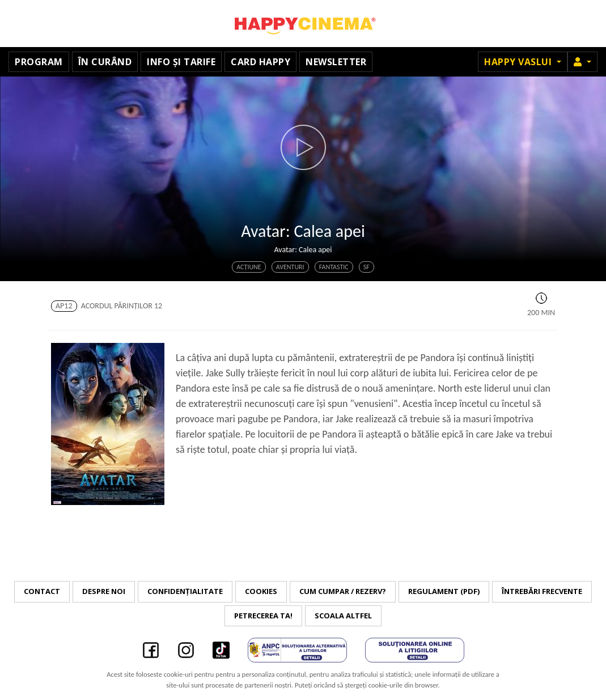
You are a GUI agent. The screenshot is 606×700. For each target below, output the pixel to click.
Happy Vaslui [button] (519, 62)
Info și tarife (181, 62)
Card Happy (260, 62)
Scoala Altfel (343, 616)
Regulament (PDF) (444, 591)
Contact (42, 591)
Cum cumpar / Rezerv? (343, 591)
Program (39, 62)
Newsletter (336, 62)
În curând (105, 62)
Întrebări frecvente (542, 591)
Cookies (261, 591)
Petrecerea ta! (263, 616)
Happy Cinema (303, 24)
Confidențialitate (185, 591)
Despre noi (104, 591)
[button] (582, 62)
